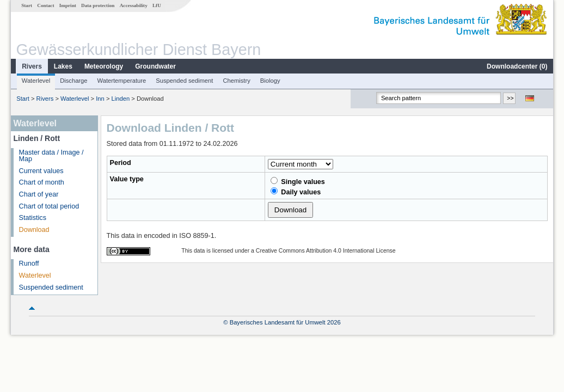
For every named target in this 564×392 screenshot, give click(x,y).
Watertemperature (122, 81)
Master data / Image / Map (51, 156)
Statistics (33, 218)
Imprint (68, 5)
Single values (298, 181)
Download (34, 230)
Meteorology (104, 66)
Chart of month (42, 182)
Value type (127, 179)
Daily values (296, 192)
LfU (157, 5)
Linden (121, 99)
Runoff (29, 264)
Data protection (98, 5)
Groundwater (155, 66)
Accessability (134, 5)
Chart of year (39, 194)
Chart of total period (49, 206)
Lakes (63, 66)
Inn (100, 99)
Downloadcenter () (517, 66)
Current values (41, 171)
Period (121, 163)
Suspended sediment (184, 81)
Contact (45, 5)
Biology (270, 81)
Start (27, 5)
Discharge (73, 81)
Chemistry (236, 81)
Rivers (32, 66)
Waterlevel (36, 81)
